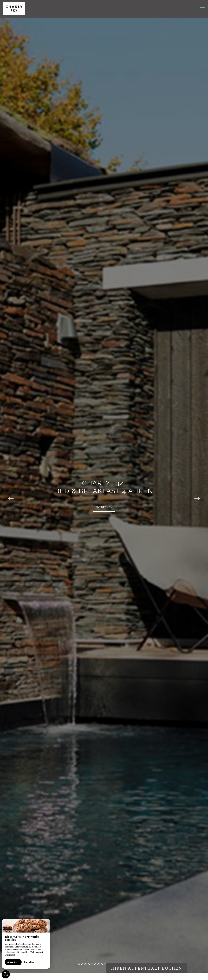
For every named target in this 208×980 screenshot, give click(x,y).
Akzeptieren (13, 962)
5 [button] (92, 964)
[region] (26, 944)
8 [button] (102, 964)
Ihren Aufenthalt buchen (147, 968)
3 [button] (85, 964)
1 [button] (79, 964)
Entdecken (104, 507)
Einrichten (29, 962)
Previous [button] (11, 495)
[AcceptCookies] (6, 974)
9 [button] (105, 964)
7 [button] (98, 964)
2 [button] (82, 964)
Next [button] (197, 495)
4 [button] (89, 964)
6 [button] (95, 964)
